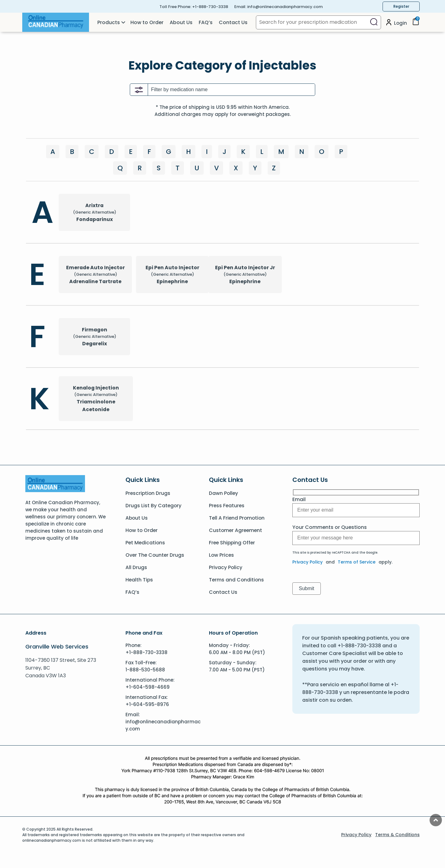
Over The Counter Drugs (155, 555)
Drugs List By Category (154, 506)
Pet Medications (146, 543)
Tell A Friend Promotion (237, 518)
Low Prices (222, 555)
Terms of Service (357, 562)
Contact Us (233, 22)
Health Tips (140, 580)
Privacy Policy (226, 567)
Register (401, 6)
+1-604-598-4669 (148, 687)
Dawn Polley (224, 493)
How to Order (147, 22)
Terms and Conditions (237, 580)
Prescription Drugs (148, 493)
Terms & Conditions (397, 835)
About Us (181, 22)
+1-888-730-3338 (210, 7)
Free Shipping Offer (233, 543)
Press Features (227, 506)
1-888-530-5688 (145, 670)
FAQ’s (206, 22)
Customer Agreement (236, 530)
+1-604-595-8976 (147, 704)
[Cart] (416, 24)
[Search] (374, 22)
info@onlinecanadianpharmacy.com (285, 7)
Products (109, 22)
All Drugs (136, 567)
